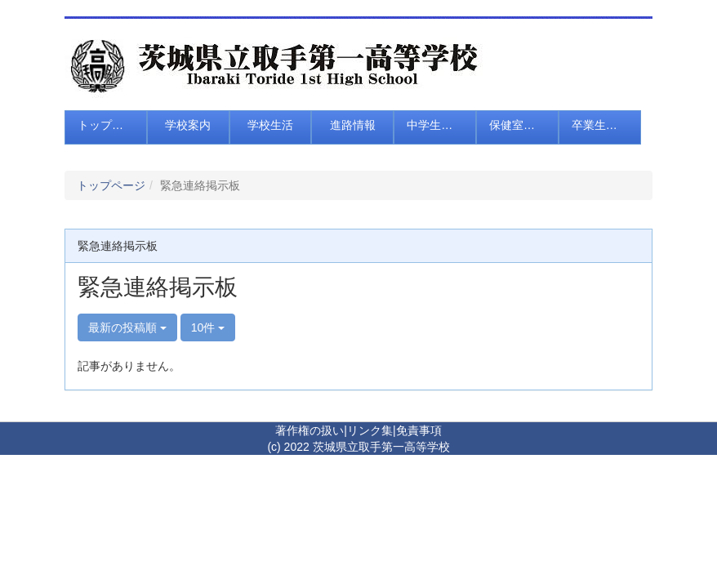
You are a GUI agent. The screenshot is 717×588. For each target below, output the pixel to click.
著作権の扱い (310, 430)
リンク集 (370, 430)
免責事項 (419, 430)
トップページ (111, 185)
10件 (208, 327)
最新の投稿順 (127, 327)
